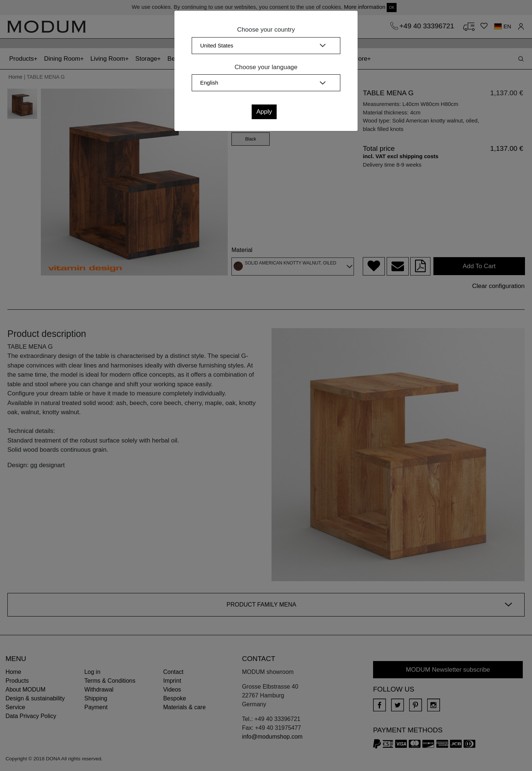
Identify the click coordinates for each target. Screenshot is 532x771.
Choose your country (266, 30)
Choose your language (266, 67)
